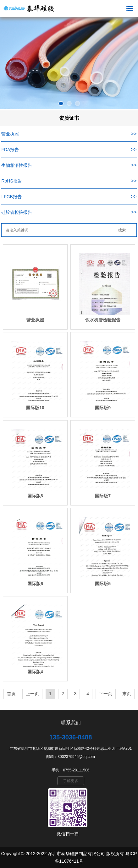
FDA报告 (10, 150)
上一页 (32, 694)
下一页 (106, 694)
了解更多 (71, 781)
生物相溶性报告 (17, 165)
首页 (11, 694)
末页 (127, 694)
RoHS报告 (11, 181)
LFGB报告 (11, 197)
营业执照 (10, 134)
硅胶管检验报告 (17, 212)
